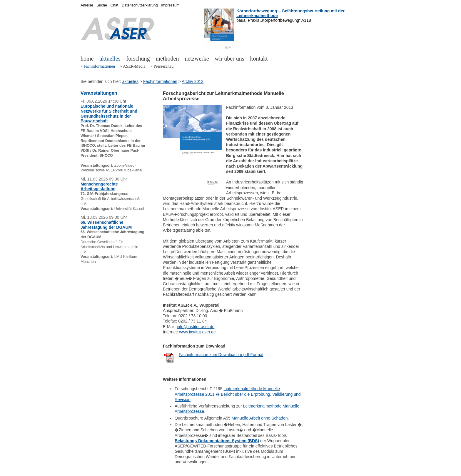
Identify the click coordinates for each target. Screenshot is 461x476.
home (87, 59)
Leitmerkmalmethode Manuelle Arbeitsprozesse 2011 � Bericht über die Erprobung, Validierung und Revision (238, 394)
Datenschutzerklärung (140, 5)
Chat (115, 5)
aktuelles (110, 59)
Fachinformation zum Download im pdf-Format (221, 355)
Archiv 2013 (193, 81)
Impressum (170, 5)
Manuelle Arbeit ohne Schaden (260, 418)
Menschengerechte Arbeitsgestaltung (99, 187)
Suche (102, 5)
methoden (167, 59)
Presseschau (163, 66)
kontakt (259, 59)
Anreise (87, 5)
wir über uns (230, 59)
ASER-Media (134, 66)
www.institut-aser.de (197, 332)
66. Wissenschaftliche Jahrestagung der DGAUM (106, 225)
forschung (138, 59)
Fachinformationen (100, 66)
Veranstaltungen (99, 93)
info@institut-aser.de (196, 327)
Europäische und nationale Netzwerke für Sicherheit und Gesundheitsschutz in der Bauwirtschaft (109, 113)
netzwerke (197, 59)
